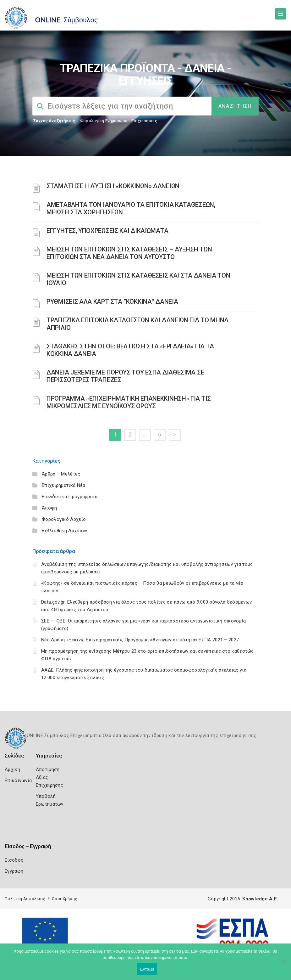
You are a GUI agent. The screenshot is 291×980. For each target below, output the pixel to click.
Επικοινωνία (18, 780)
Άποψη (49, 508)
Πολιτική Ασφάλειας (25, 899)
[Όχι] (283, 965)
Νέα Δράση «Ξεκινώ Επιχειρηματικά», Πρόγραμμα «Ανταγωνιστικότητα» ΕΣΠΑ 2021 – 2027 (140, 640)
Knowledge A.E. (260, 899)
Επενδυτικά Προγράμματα (70, 497)
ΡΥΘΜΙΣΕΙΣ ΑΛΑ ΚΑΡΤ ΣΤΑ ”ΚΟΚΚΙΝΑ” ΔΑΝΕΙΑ (112, 301)
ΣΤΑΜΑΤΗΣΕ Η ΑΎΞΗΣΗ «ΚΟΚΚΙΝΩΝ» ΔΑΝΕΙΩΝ (113, 186)
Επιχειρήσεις (144, 121)
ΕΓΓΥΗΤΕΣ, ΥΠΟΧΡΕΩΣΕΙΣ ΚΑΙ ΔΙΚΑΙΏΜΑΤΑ (107, 231)
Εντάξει (147, 969)
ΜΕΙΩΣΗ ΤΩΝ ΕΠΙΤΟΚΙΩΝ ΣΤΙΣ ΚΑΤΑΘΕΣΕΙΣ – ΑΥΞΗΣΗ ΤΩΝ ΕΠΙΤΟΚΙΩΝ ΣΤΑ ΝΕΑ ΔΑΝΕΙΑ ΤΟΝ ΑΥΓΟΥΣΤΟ (129, 253)
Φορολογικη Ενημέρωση (104, 121)
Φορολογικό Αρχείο (64, 519)
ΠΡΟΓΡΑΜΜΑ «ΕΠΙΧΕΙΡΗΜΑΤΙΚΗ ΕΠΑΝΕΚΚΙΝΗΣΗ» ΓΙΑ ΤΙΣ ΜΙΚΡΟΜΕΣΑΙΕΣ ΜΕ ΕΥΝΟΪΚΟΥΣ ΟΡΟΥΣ (129, 402)
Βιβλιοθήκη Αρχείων (64, 531)
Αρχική (12, 769)
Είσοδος (14, 860)
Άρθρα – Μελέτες (61, 474)
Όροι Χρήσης (64, 899)
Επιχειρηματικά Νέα (63, 485)
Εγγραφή (14, 871)
